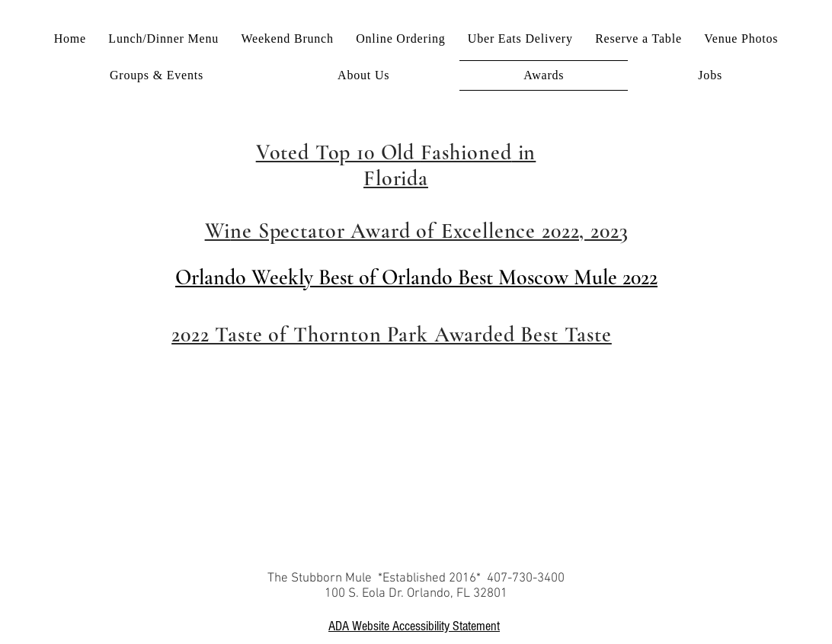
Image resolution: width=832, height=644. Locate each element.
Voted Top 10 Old (338, 152)
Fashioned (466, 152)
